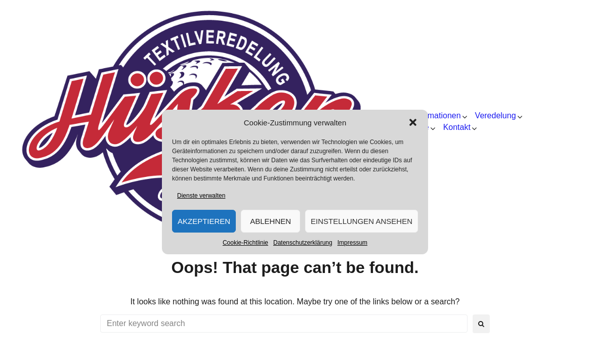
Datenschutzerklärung (303, 243)
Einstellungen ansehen (362, 221)
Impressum (352, 243)
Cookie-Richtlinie (245, 243)
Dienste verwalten (201, 196)
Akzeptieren (204, 221)
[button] (413, 122)
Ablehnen (270, 221)
